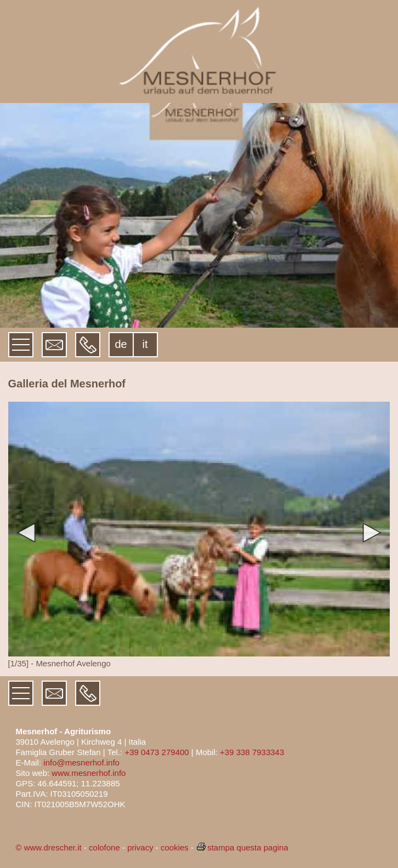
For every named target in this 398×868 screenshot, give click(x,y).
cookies (175, 847)
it (145, 344)
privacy (140, 847)
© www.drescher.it (48, 847)
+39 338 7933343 (252, 752)
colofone (104, 847)
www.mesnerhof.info (89, 773)
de (121, 344)
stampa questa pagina (242, 847)
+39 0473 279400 (157, 752)
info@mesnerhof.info (81, 763)
